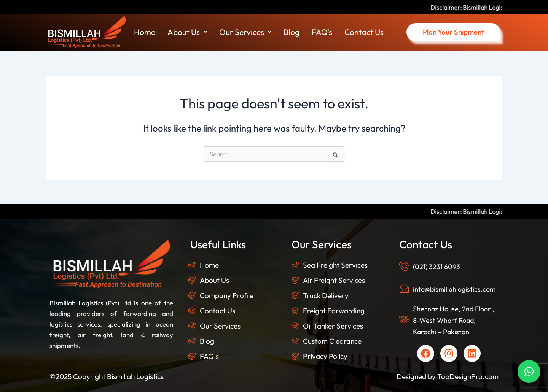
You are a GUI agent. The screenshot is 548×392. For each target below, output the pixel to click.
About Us (187, 32)
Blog (292, 32)
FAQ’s (322, 32)
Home (145, 32)
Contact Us (364, 32)
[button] (187, 32)
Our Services (245, 32)
